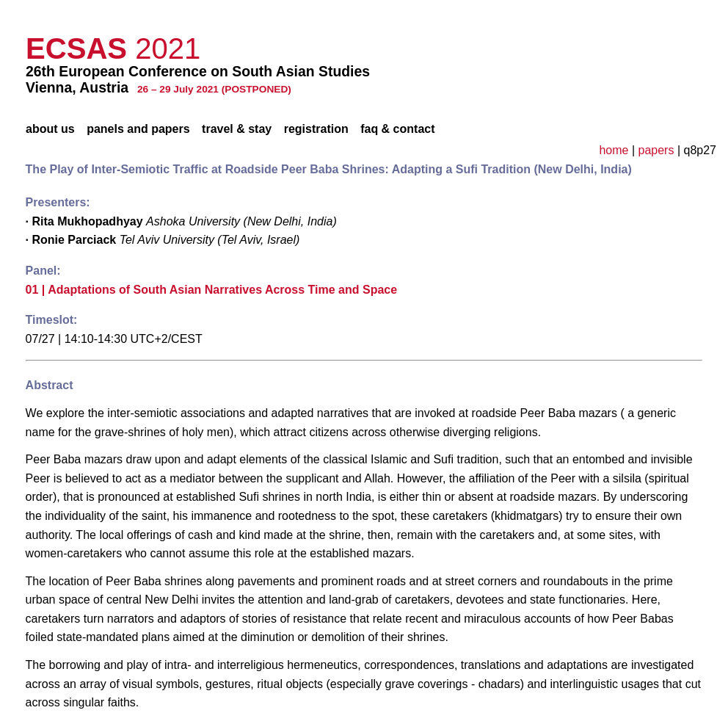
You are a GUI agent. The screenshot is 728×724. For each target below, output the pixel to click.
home (614, 150)
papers (656, 150)
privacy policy (668, 10)
